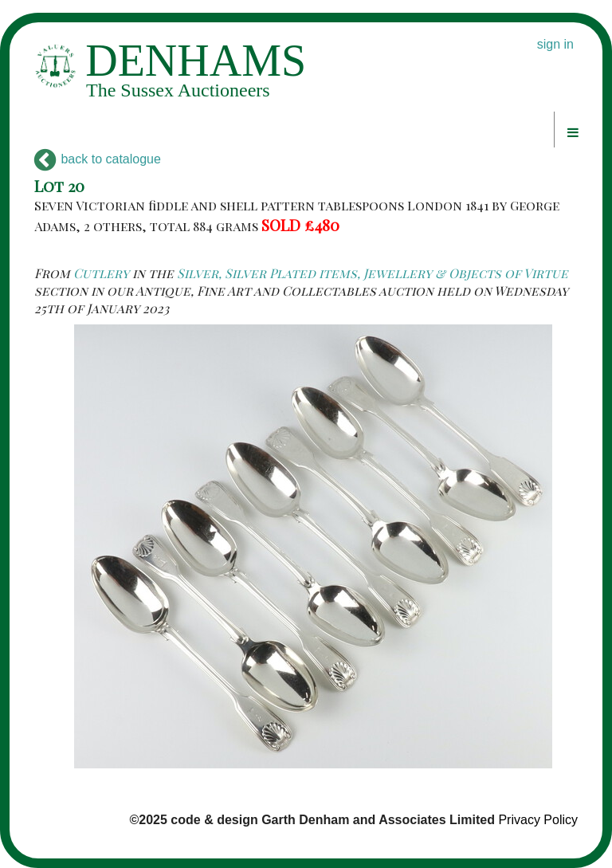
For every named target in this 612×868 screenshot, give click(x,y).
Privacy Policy (538, 820)
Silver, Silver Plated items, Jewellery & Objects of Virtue (373, 273)
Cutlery (101, 273)
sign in (555, 44)
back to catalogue (98, 159)
